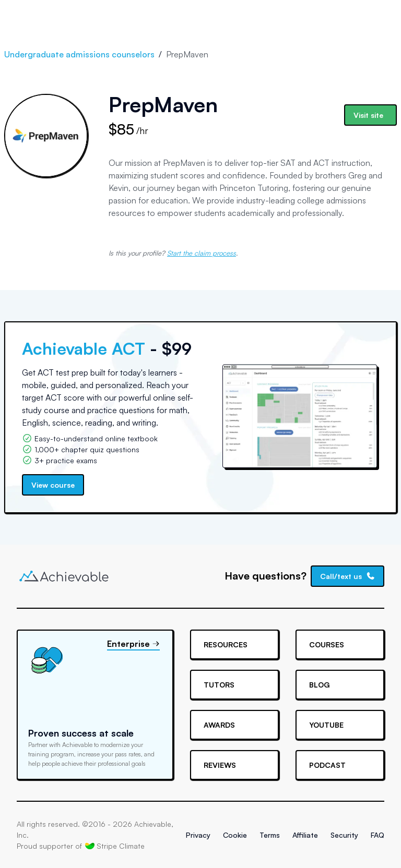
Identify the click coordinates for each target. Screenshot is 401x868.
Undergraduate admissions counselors (79, 54)
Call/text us (348, 576)
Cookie (235, 835)
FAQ (378, 835)
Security (344, 835)
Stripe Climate (115, 846)
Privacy (198, 835)
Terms (270, 835)
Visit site (368, 115)
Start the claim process (202, 253)
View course (53, 485)
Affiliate (305, 835)
